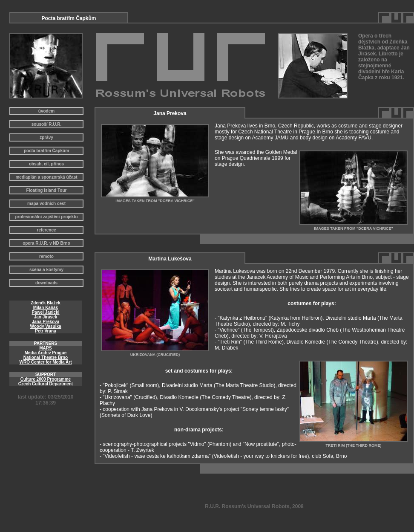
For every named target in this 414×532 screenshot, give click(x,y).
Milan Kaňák (46, 308)
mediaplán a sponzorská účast (46, 177)
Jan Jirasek (46, 317)
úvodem (46, 111)
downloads (46, 283)
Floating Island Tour (47, 190)
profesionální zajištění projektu (46, 217)
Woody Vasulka (45, 326)
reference (46, 230)
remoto (46, 256)
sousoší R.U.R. (47, 124)
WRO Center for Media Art (46, 362)
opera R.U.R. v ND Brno (46, 243)
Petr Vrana (45, 331)
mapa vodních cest (46, 204)
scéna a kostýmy (46, 270)
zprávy (46, 137)
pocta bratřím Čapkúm (46, 151)
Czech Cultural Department (46, 384)
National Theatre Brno (46, 357)
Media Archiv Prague (46, 353)
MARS (45, 348)
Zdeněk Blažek (45, 303)
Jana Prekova (46, 322)
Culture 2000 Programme (46, 379)
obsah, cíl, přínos (46, 164)
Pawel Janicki (45, 312)
